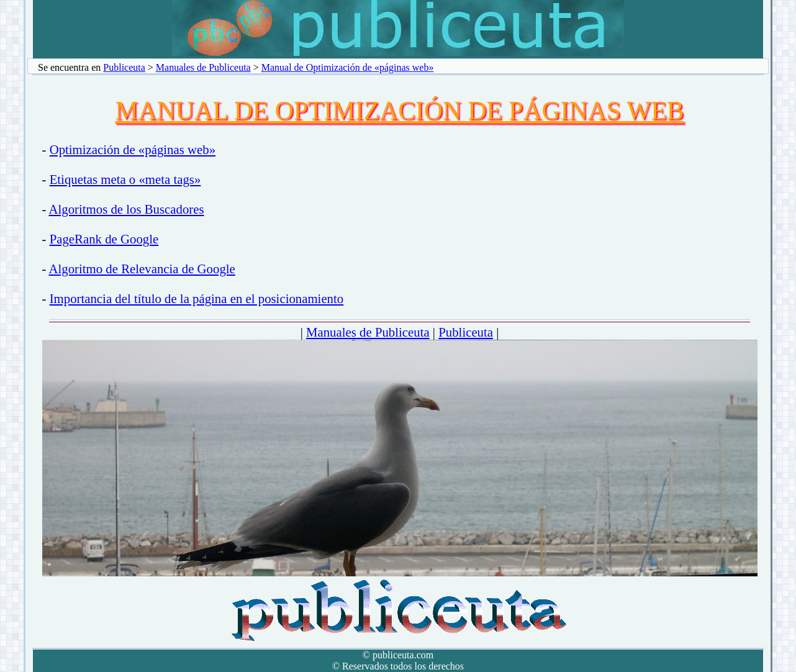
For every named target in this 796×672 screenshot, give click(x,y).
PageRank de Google (104, 239)
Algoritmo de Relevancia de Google (142, 269)
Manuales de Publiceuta (203, 67)
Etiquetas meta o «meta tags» (125, 179)
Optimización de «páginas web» (133, 149)
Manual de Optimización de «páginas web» (348, 67)
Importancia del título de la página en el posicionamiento (197, 298)
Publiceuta (124, 67)
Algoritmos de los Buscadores (127, 209)
